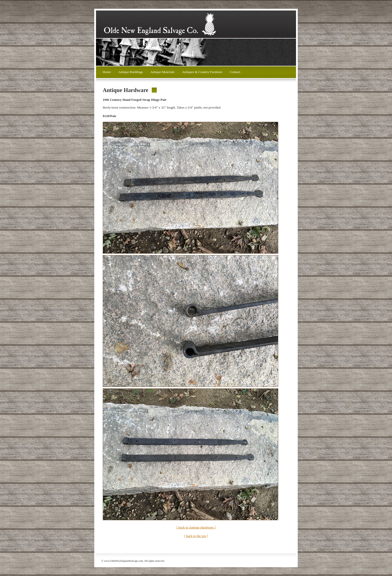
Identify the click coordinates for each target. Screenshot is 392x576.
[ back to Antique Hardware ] (196, 527)
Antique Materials (162, 72)
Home (107, 72)
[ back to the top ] (196, 536)
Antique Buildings (130, 72)
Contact (235, 72)
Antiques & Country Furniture (202, 72)
